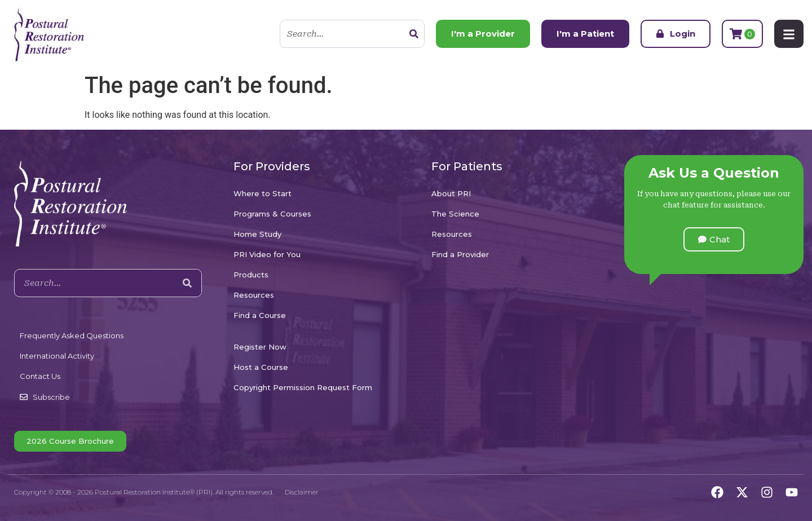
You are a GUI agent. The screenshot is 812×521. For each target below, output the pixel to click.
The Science (455, 214)
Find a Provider (460, 254)
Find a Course (260, 315)
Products (251, 275)
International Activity (57, 356)
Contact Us (40, 376)
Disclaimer (302, 492)
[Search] (414, 34)
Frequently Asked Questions (72, 335)
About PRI (451, 193)
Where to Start (262, 193)
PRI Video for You (267, 254)
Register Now (260, 347)
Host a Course (261, 367)
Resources (254, 295)
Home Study (257, 234)
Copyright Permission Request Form (303, 387)
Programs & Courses (272, 214)
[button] (714, 239)
